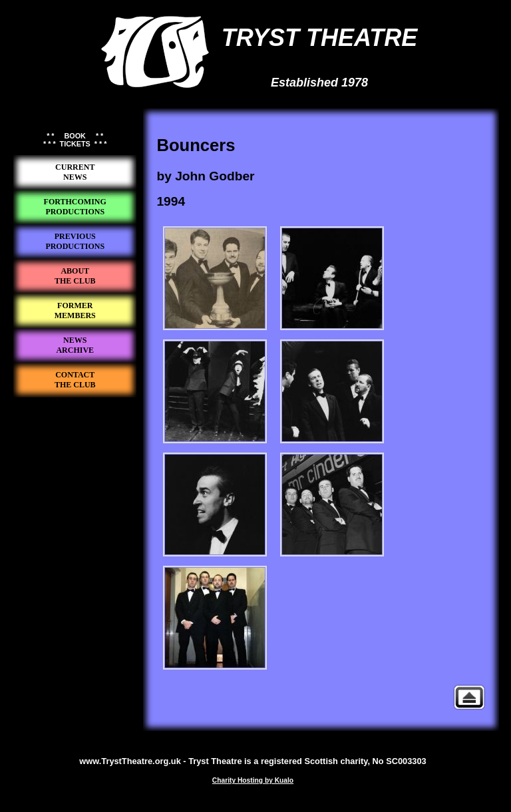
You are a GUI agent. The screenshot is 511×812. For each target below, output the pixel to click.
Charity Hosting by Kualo (253, 780)
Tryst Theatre (75, 420)
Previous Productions (469, 697)
